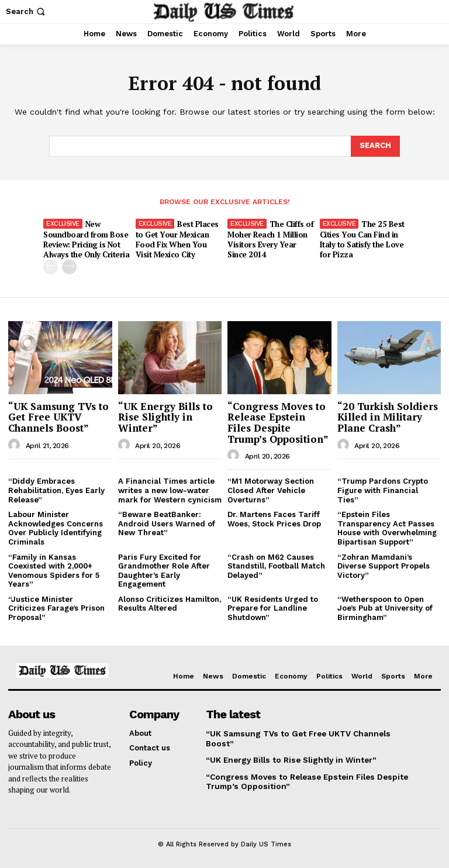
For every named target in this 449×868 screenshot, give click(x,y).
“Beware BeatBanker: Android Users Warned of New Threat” (167, 523)
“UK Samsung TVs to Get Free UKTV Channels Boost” (58, 416)
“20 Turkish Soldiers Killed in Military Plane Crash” (388, 416)
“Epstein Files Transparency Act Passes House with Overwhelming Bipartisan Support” (387, 528)
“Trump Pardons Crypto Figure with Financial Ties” (383, 490)
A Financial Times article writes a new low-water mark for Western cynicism (170, 490)
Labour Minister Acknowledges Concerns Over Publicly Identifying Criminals (56, 528)
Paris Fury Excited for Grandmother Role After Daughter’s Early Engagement (164, 570)
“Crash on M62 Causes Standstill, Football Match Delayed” (276, 565)
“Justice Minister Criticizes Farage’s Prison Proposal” (56, 607)
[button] (27, 11)
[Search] (375, 146)
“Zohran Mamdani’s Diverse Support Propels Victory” (384, 565)
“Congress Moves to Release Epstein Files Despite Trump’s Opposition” (278, 421)
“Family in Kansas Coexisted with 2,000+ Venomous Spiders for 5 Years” (54, 570)
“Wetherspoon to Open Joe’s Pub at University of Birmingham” (385, 607)
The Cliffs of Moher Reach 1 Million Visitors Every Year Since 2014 (270, 239)
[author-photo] (16, 444)
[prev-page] (51, 266)
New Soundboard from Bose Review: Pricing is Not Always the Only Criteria (86, 239)
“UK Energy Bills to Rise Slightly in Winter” (165, 416)
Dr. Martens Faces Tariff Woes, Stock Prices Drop (274, 519)
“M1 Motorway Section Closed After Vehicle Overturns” (271, 490)
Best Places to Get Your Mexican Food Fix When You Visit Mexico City (177, 239)
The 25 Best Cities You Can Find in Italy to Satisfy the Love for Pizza (362, 239)
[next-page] (69, 266)
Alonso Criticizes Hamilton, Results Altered (170, 603)
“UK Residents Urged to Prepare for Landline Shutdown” (273, 607)
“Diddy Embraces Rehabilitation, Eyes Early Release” (56, 490)
